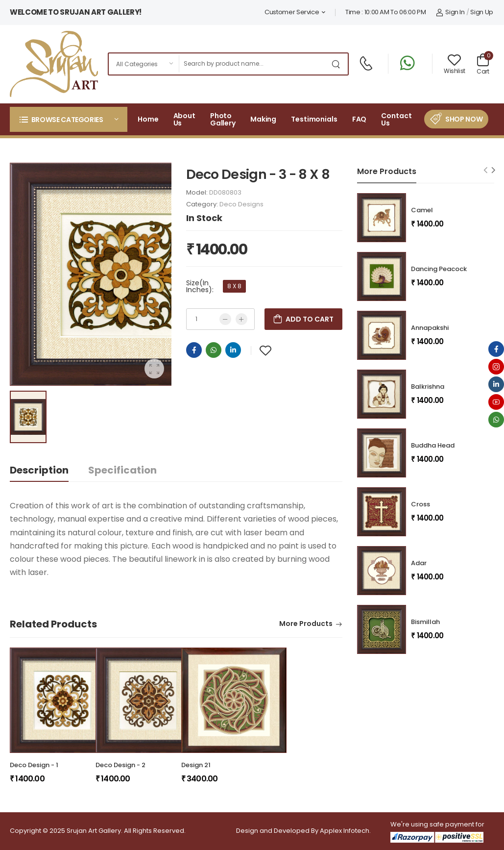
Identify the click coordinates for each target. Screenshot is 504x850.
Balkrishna (428, 387)
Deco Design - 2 (120, 765)
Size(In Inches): (200, 286)
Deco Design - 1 (34, 765)
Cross (420, 504)
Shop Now (464, 119)
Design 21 (196, 765)
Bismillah (425, 622)
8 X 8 (234, 286)
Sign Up (482, 12)
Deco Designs (241, 204)
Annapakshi (430, 328)
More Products (306, 624)
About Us (184, 119)
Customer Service (292, 12)
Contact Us (396, 119)
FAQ (360, 119)
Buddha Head (433, 445)
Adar (419, 563)
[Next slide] (493, 170)
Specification (122, 470)
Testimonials (314, 119)
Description (39, 470)
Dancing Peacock (439, 269)
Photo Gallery (223, 119)
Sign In (450, 12)
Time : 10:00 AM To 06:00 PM (386, 12)
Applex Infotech (345, 831)
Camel (422, 210)
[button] (69, 119)
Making (263, 119)
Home (148, 119)
